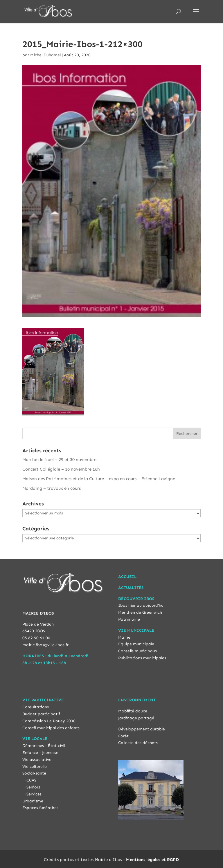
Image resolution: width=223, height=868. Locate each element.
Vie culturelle (35, 767)
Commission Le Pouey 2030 (49, 721)
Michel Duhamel (45, 55)
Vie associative (37, 760)
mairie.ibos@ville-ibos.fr (45, 645)
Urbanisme (33, 801)
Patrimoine (129, 619)
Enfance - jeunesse (40, 753)
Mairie (124, 637)
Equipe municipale (136, 644)
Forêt (123, 736)
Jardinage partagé (136, 718)
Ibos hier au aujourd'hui (141, 605)
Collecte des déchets (138, 743)
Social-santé (34, 773)
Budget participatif (41, 714)
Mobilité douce (133, 711)
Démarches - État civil (44, 746)
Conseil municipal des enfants (51, 728)
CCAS (31, 780)
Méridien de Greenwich (140, 612)
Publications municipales (142, 658)
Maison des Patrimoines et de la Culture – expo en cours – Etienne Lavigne (99, 479)
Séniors (33, 787)
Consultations (36, 707)
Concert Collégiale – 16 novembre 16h (61, 469)
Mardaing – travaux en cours (52, 488)
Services (34, 794)
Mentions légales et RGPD (152, 860)
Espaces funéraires (40, 808)
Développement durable (142, 729)
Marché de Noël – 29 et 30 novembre (59, 460)
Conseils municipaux (138, 651)
